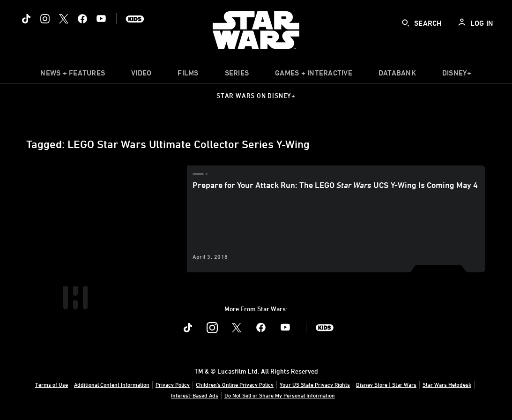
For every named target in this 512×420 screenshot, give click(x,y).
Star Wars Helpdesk (447, 384)
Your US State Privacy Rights (315, 384)
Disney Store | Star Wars (386, 384)
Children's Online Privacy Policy (235, 384)
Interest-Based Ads (195, 395)
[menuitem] (141, 75)
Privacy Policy (173, 384)
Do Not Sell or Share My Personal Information (280, 395)
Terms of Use (52, 384)
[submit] (406, 23)
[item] (73, 75)
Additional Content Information (112, 384)
